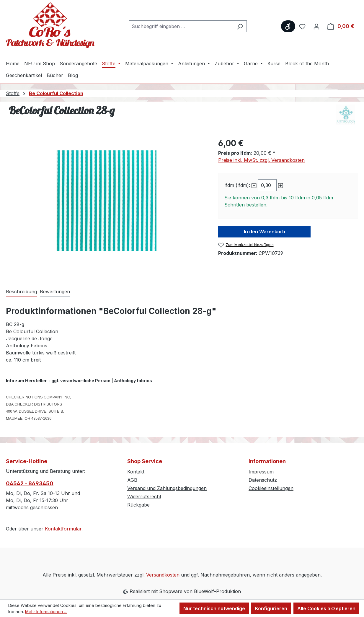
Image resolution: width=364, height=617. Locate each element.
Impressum (261, 472)
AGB (132, 480)
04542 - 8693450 (30, 483)
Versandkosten (163, 575)
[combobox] (181, 26)
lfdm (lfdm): (237, 185)
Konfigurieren (271, 608)
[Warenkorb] (341, 26)
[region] (106, 201)
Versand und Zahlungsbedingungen (167, 488)
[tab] (21, 292)
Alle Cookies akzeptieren (326, 608)
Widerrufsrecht (144, 496)
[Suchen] (240, 26)
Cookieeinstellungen (271, 488)
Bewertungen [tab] (55, 292)
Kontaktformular (63, 529)
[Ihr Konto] (316, 26)
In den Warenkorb (265, 232)
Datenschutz (263, 480)
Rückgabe (138, 505)
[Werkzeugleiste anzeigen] (288, 26)
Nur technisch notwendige (214, 608)
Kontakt (136, 472)
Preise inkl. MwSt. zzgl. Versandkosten (261, 160)
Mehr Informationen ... (46, 612)
